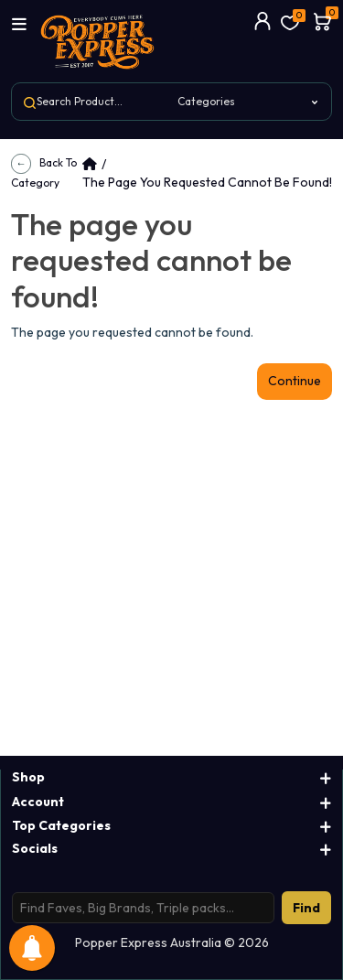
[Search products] (143, 908)
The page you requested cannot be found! (207, 182)
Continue (295, 381)
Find (306, 908)
